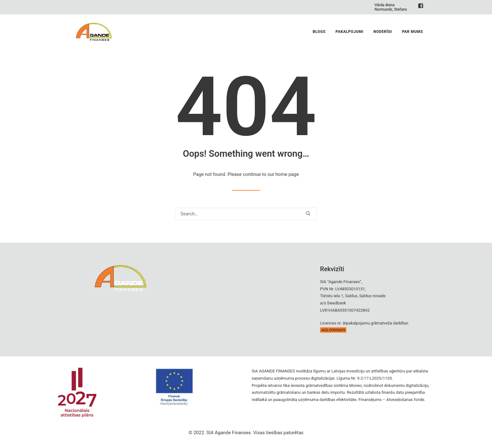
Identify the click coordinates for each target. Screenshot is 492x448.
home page (287, 174)
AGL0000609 (333, 330)
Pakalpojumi (349, 35)
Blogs (319, 35)
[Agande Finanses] (93, 35)
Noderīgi (383, 35)
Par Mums (412, 35)
